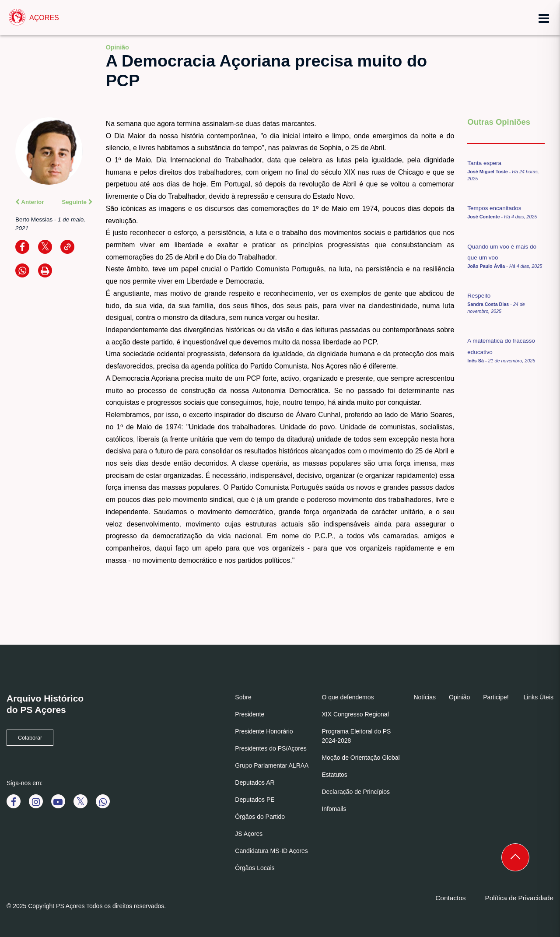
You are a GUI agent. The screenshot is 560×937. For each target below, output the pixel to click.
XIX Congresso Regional (355, 714)
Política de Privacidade (519, 898)
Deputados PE (255, 800)
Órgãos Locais (255, 868)
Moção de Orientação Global (360, 758)
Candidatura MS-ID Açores (271, 851)
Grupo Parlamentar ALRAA (272, 765)
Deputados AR (255, 783)
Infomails (334, 809)
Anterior (30, 202)
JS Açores (249, 834)
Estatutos (334, 775)
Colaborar (30, 738)
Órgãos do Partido (260, 817)
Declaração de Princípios (356, 792)
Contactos (450, 898)
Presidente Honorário (264, 731)
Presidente (250, 714)
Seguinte (77, 202)
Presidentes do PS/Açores (271, 748)
